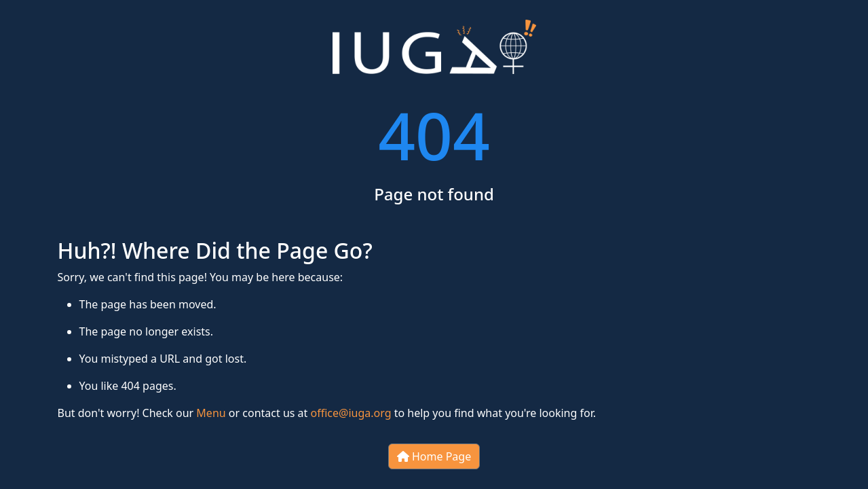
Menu (211, 413)
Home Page (434, 456)
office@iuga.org (351, 413)
